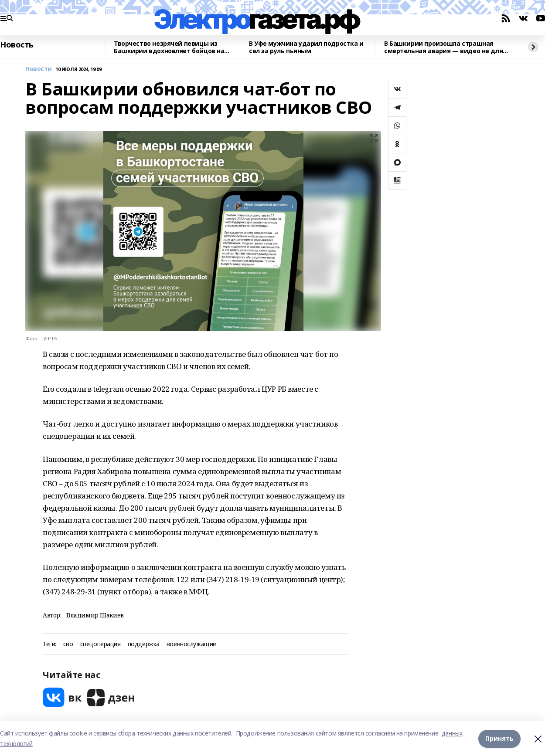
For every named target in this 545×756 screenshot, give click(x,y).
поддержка (144, 644)
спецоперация (100, 644)
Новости (39, 69)
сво (68, 644)
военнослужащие (191, 644)
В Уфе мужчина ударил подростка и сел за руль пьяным (306, 47)
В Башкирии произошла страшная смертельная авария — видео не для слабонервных (443, 47)
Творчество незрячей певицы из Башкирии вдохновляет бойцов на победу (169, 47)
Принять (499, 738)
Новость (17, 45)
